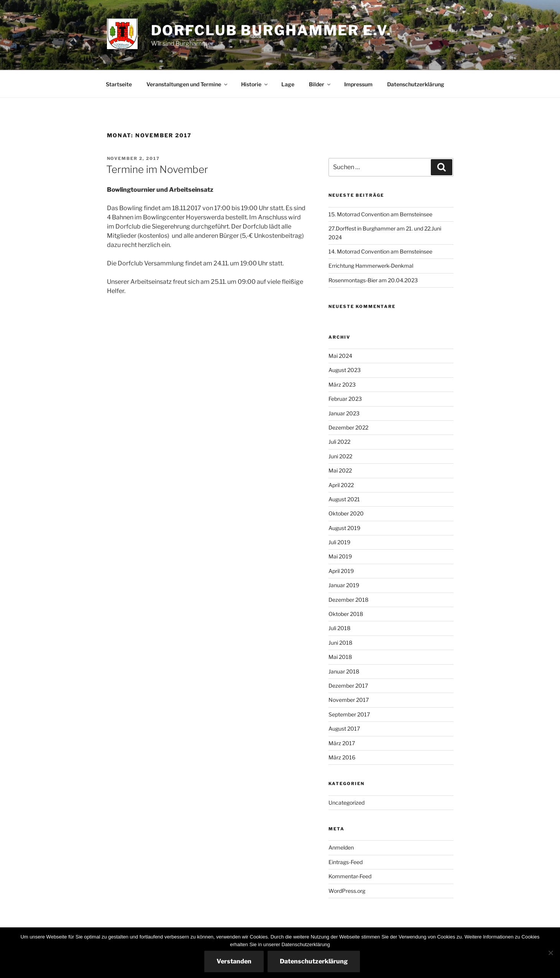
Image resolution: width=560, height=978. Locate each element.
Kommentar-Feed (350, 876)
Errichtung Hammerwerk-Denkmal (371, 266)
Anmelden (341, 847)
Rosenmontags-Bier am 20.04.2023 (373, 280)
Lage (288, 84)
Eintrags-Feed (346, 862)
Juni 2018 (340, 643)
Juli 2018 (339, 628)
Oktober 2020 (346, 513)
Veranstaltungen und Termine (187, 84)
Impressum (358, 84)
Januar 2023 (344, 413)
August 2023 (345, 370)
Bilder (320, 84)
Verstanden (234, 961)
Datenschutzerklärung (416, 84)
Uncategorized (347, 803)
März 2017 (342, 743)
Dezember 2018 (348, 600)
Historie (255, 84)
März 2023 (342, 384)
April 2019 (341, 571)
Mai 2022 (340, 470)
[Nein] (550, 953)
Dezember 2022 (348, 427)
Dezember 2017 (348, 686)
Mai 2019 (340, 556)
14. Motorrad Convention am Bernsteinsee (380, 251)
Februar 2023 (345, 399)
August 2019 (344, 528)
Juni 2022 (340, 456)
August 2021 (344, 499)
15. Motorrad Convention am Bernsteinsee (380, 214)
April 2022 (341, 485)
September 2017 (349, 714)
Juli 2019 (339, 542)
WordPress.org (347, 891)
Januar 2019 (344, 585)
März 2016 (342, 757)
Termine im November (157, 169)
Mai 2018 (340, 657)
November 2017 (349, 700)
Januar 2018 (344, 671)
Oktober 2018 (346, 614)
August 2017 (344, 729)
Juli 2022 (339, 442)
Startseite (119, 84)
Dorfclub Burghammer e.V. (271, 30)
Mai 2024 (340, 356)
